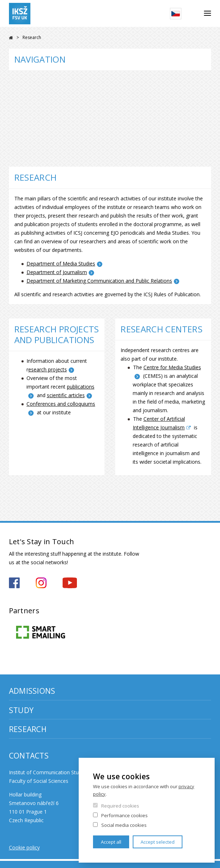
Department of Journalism (57, 272)
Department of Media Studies (61, 264)
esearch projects (48, 369)
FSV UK (11, 38)
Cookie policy (24, 847)
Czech (176, 14)
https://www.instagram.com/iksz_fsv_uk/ (41, 583)
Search (193, 14)
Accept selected (158, 842)
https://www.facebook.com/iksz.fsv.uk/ (14, 583)
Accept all (111, 842)
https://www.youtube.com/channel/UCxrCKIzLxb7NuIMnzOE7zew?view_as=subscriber (70, 583)
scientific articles (66, 395)
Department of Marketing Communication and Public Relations (99, 281)
